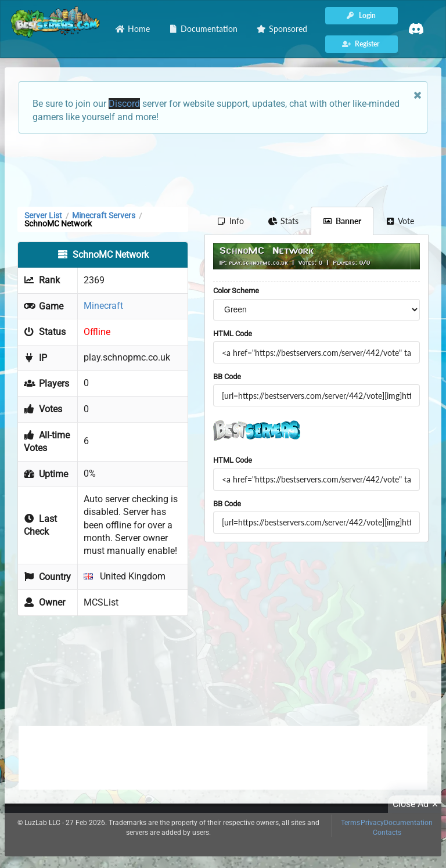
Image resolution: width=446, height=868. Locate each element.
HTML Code (233, 334)
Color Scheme (236, 291)
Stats (284, 221)
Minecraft (103, 306)
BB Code (227, 377)
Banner (342, 221)
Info (230, 221)
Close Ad (417, 804)
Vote (400, 221)
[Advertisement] (223, 169)
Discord (124, 104)
